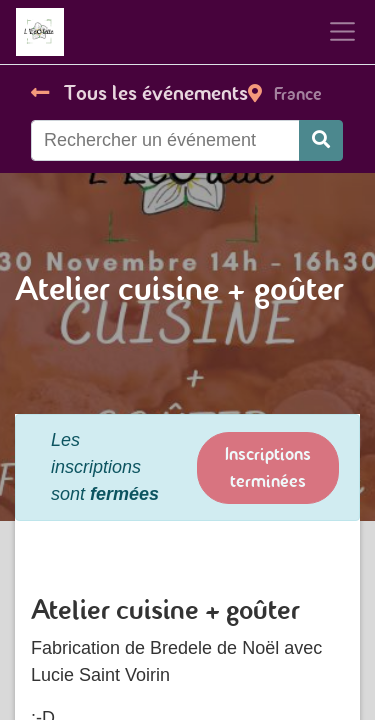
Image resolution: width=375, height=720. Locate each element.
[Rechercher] (321, 140)
